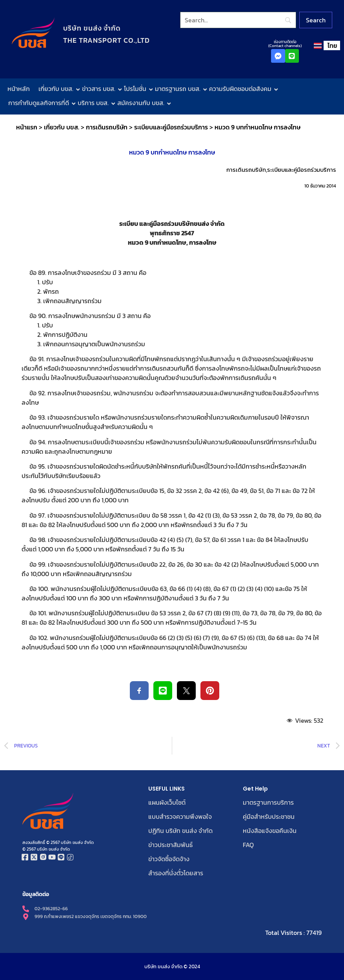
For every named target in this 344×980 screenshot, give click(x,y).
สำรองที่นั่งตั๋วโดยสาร (176, 873)
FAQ (248, 845)
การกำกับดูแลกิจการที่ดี (40, 103)
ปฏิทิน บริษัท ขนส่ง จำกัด (180, 831)
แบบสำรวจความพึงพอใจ (180, 816)
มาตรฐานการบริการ (268, 802)
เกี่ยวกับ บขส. (58, 89)
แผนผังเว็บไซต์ (167, 802)
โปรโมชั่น (137, 89)
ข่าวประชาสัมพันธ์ (170, 845)
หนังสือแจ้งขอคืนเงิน (270, 831)
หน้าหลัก (19, 89)
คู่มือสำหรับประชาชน (269, 816)
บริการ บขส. (95, 103)
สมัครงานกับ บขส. (143, 103)
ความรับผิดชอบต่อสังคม (242, 89)
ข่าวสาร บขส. (100, 89)
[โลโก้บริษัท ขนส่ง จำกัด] (33, 33)
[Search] (238, 20)
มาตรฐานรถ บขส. (179, 89)
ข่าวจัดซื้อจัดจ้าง (169, 859)
